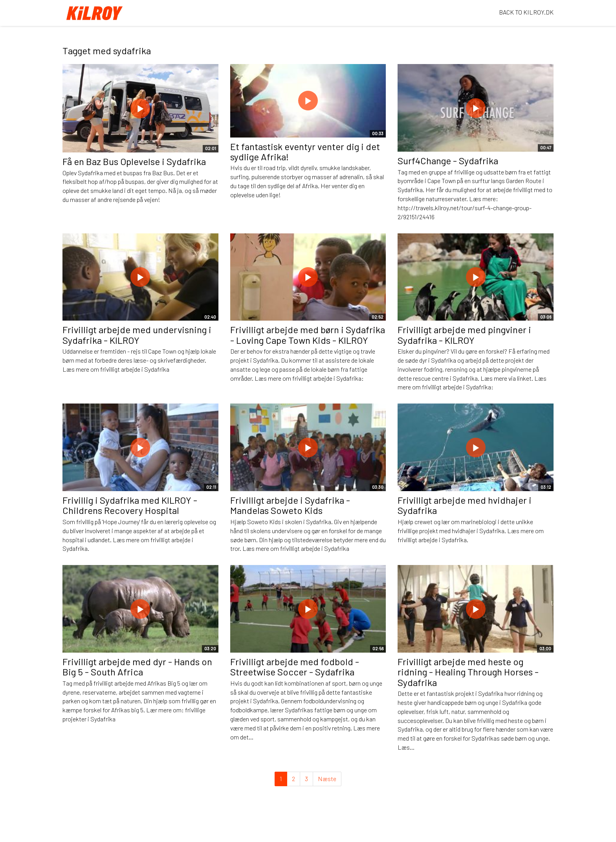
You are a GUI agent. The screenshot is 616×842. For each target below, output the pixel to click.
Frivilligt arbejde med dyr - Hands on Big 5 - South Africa (137, 667)
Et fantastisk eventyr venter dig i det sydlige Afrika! (305, 151)
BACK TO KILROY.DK (526, 12)
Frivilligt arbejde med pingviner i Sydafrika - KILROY (464, 335)
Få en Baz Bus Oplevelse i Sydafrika (134, 161)
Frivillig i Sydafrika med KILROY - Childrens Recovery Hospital (130, 505)
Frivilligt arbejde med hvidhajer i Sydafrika (465, 505)
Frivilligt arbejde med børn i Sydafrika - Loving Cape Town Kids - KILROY (308, 335)
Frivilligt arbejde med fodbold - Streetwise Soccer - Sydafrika (295, 667)
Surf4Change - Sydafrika (448, 161)
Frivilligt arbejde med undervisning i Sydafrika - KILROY (137, 335)
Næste (327, 779)
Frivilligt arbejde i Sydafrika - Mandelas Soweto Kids (290, 505)
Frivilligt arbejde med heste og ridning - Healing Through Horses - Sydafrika (468, 672)
